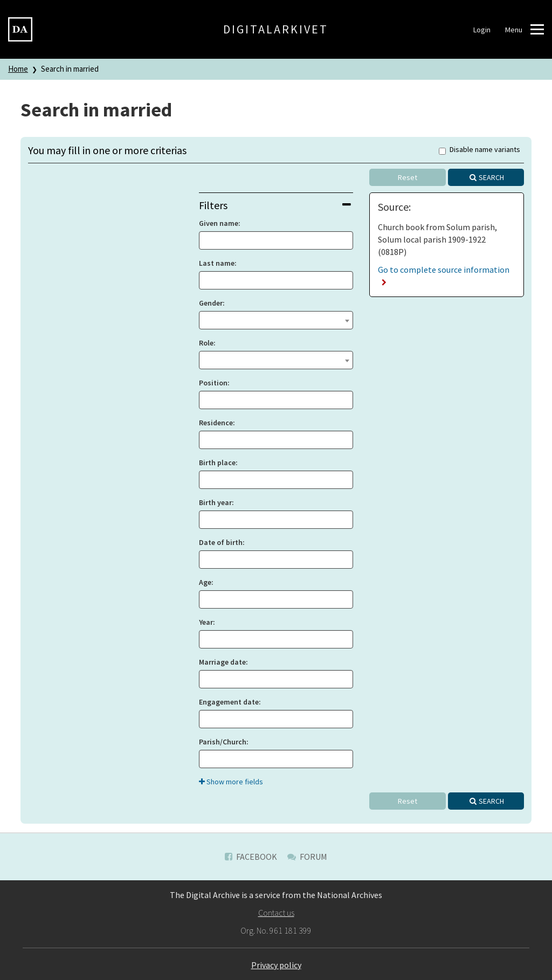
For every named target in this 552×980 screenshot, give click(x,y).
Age (205, 582)
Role (206, 343)
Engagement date (229, 702)
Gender (211, 303)
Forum (307, 857)
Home (18, 69)
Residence (216, 423)
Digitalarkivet (276, 29)
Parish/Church (223, 742)
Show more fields (231, 782)
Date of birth (221, 542)
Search (491, 177)
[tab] (276, 205)
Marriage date (222, 662)
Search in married (70, 69)
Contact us (276, 913)
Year (206, 622)
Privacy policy (276, 965)
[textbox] (276, 319)
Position (213, 383)
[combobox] (276, 320)
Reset (408, 177)
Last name (217, 263)
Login (482, 30)
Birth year (215, 502)
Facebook (251, 857)
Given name (219, 223)
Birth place (217, 463)
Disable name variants (479, 150)
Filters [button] (275, 205)
